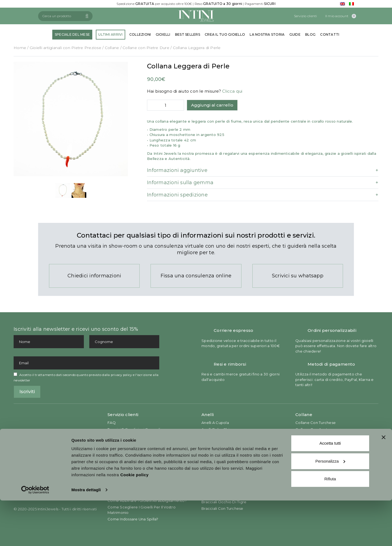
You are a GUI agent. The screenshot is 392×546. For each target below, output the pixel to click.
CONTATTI (330, 34)
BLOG (310, 34)
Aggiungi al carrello (212, 105)
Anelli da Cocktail (218, 436)
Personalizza (330, 506)
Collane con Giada (312, 436)
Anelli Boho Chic (216, 429)
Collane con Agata (313, 429)
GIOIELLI (163, 34)
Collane (112, 48)
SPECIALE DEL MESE (72, 34)
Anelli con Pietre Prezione (226, 443)
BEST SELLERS (188, 34)
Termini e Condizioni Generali (134, 429)
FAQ (112, 423)
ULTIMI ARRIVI (110, 34)
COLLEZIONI (140, 34)
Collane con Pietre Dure (146, 48)
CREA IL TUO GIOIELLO (225, 34)
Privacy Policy (120, 436)
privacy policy (121, 375)
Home (20, 48)
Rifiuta (330, 524)
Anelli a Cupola (215, 423)
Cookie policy (134, 520)
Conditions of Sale (125, 449)
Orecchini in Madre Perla (318, 468)
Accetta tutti (330, 489)
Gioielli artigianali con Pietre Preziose (65, 48)
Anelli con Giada (216, 463)
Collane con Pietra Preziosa (321, 449)
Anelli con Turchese (220, 449)
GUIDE (295, 34)
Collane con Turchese (316, 423)
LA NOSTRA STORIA (267, 34)
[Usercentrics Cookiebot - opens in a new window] (35, 535)
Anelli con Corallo (218, 456)
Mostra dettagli (86, 535)
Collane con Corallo (314, 443)
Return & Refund (122, 456)
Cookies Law (119, 443)
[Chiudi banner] (384, 483)
